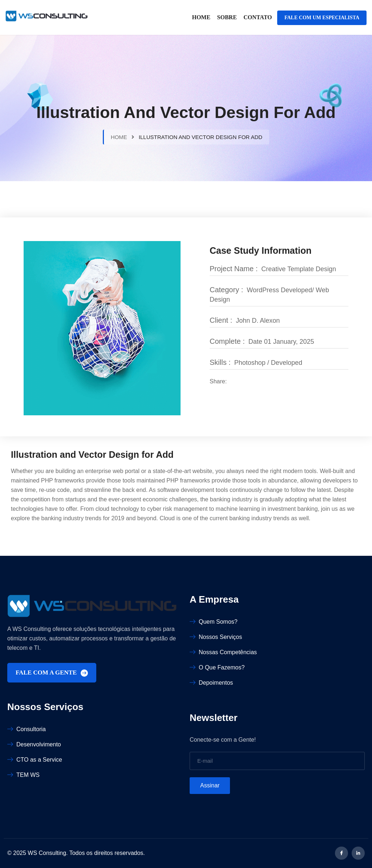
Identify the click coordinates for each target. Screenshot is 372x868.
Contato (258, 17)
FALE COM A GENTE (52, 673)
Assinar (210, 785)
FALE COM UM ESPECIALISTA (322, 18)
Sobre (227, 17)
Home (201, 17)
